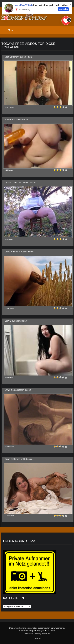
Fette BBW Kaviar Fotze (16, 120)
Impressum (28, 633)
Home (38, 639)
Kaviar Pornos (25, 631)
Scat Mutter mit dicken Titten (18, 57)
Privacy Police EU (43, 633)
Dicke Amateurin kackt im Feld (19, 252)
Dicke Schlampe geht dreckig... (19, 459)
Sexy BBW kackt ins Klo (16, 321)
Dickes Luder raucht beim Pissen (20, 183)
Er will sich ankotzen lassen (18, 390)
